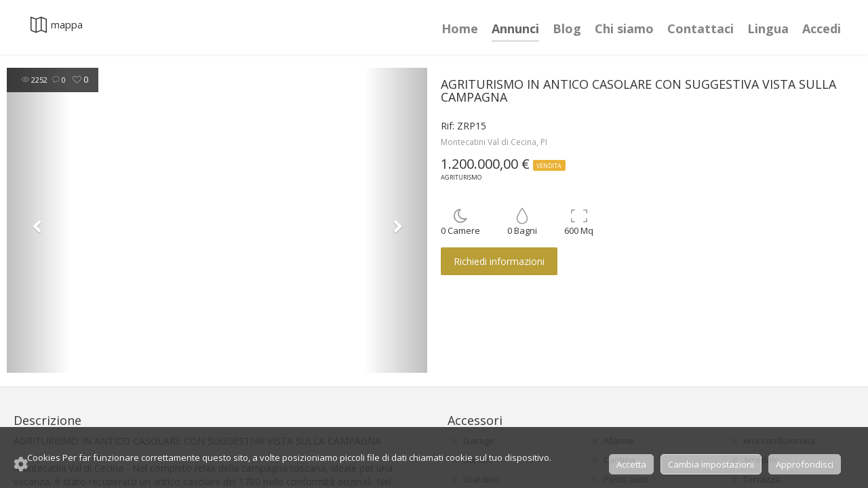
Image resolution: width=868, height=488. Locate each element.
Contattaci (701, 28)
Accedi (822, 28)
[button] (38, 220)
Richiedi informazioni (499, 261)
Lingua (768, 28)
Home (460, 28)
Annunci (515, 28)
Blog (567, 28)
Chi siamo (624, 28)
